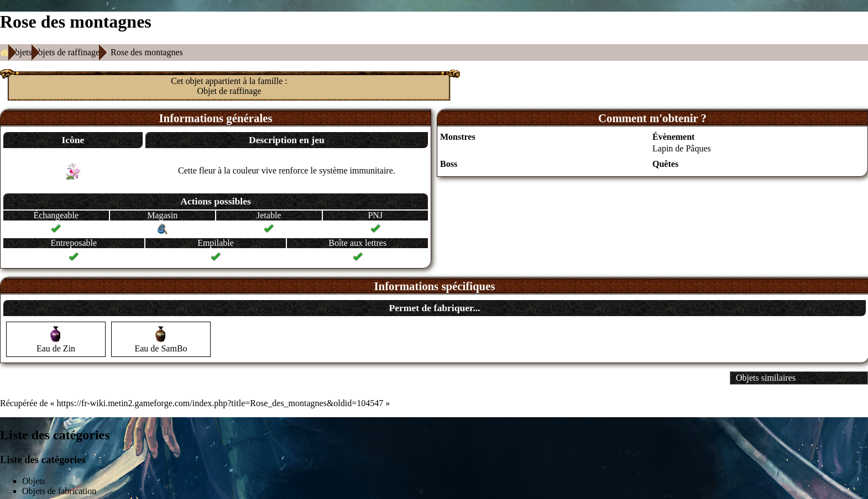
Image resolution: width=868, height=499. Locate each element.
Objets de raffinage (66, 52)
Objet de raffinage (229, 91)
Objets (20, 52)
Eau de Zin (56, 348)
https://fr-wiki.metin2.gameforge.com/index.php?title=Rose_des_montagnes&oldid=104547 (220, 403)
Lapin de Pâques (682, 148)
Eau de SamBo (161, 348)
